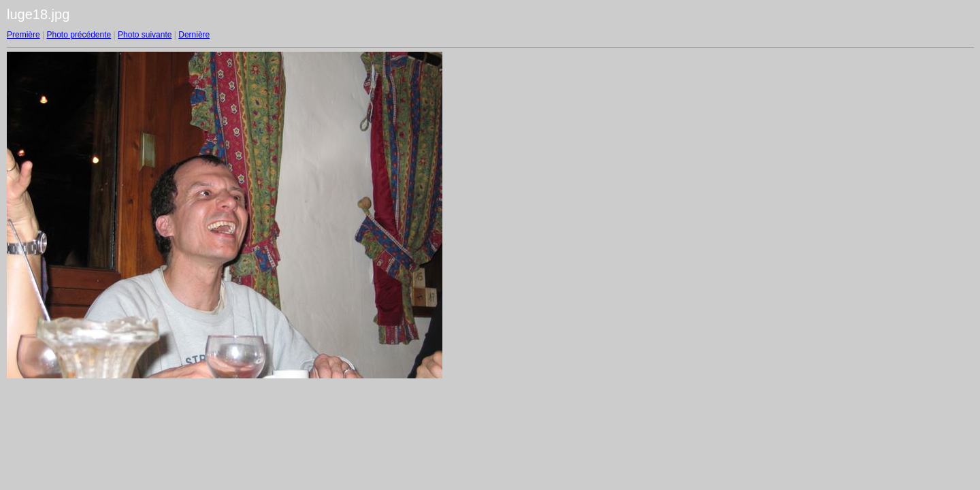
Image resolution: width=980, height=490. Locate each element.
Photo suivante (145, 35)
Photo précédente (79, 35)
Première (23, 35)
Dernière (194, 35)
